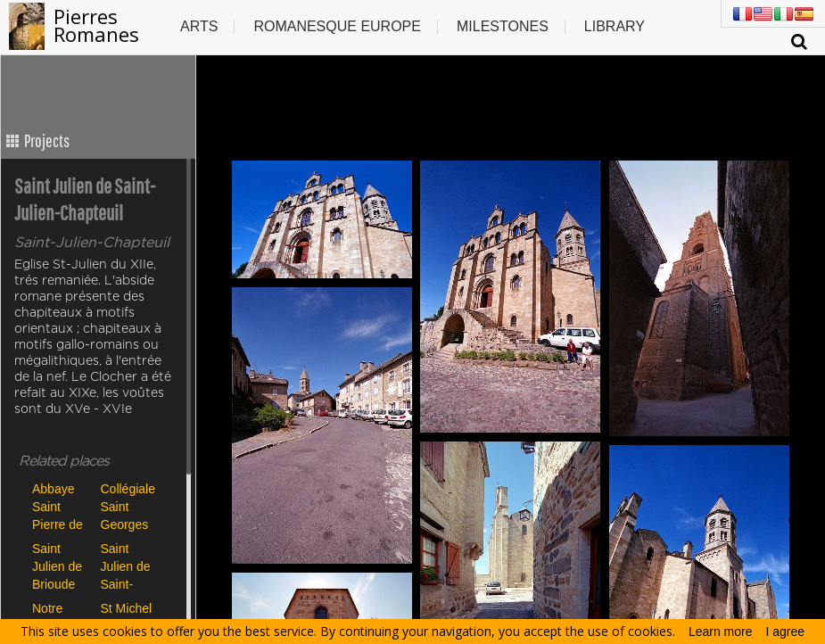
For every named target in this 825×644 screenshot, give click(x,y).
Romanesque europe (337, 26)
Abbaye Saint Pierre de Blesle (58, 506)
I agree (786, 632)
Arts (199, 26)
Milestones (503, 26)
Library (615, 26)
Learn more (721, 632)
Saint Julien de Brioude (57, 566)
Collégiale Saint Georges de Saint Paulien (128, 506)
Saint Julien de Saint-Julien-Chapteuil (127, 566)
